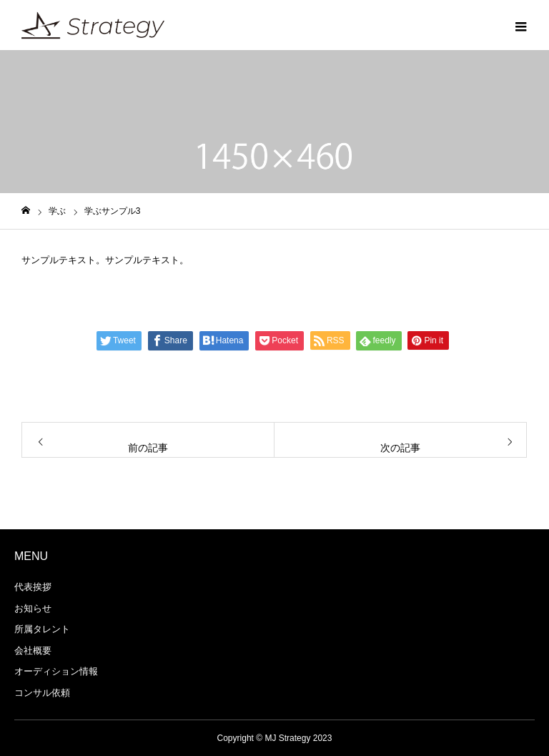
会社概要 (33, 651)
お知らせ (33, 608)
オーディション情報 (56, 671)
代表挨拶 (33, 587)
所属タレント (42, 629)
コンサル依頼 (42, 693)
